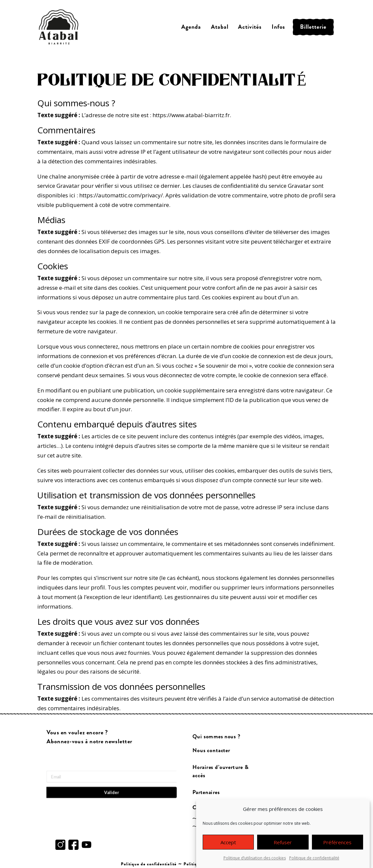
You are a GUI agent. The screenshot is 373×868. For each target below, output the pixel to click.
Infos (278, 27)
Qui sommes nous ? (216, 736)
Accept (228, 843)
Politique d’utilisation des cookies (255, 859)
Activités (250, 27)
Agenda (191, 27)
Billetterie (313, 27)
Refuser (283, 843)
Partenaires (206, 792)
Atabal (220, 27)
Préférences (337, 843)
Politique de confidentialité (314, 859)
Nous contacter (211, 750)
